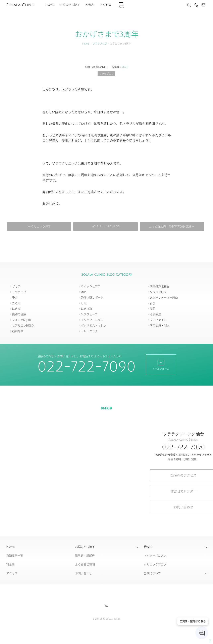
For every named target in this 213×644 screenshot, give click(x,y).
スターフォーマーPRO (164, 297)
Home (50, 5)
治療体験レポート (92, 297)
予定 (15, 297)
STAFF (125, 67)
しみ (84, 303)
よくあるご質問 (85, 564)
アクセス (106, 5)
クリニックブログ (155, 564)
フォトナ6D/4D (21, 320)
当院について (152, 573)
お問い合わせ (84, 573)
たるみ (16, 303)
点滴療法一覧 (15, 555)
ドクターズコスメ (155, 555)
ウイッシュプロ (91, 286)
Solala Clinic (21, 5)
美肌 (153, 308)
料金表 (90, 5)
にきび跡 (87, 308)
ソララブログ (100, 44)
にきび (16, 308)
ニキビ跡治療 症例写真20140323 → (172, 226)
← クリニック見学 (39, 226)
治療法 (148, 547)
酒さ (84, 292)
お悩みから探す (70, 5)
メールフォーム (161, 364)
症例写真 (18, 331)
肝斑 (153, 303)
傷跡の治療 (19, 314)
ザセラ (16, 286)
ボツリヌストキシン (94, 325)
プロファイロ (158, 320)
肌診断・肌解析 (85, 555)
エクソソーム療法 (92, 320)
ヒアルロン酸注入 (23, 325)
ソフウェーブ (89, 314)
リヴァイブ (19, 292)
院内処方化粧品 (160, 286)
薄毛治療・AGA (159, 325)
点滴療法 (155, 314)
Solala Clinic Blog (106, 226)
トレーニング (89, 331)
